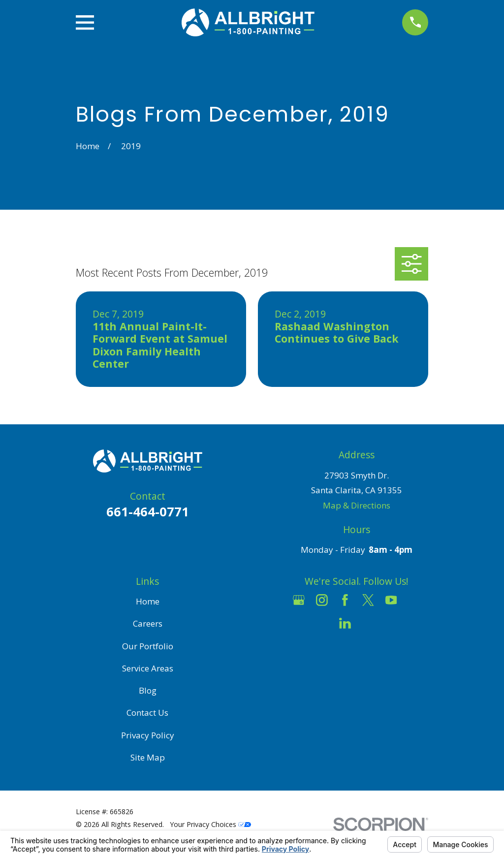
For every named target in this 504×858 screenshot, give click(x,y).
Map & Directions (357, 505)
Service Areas (148, 668)
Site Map (148, 757)
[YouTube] (391, 600)
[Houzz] (414, 600)
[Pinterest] (368, 623)
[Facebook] (345, 600)
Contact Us (147, 713)
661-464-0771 (148, 511)
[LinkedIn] (345, 623)
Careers (148, 623)
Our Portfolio (148, 646)
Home (148, 601)
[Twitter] (368, 600)
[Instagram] (322, 600)
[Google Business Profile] (299, 600)
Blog (148, 690)
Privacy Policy (148, 735)
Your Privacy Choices (210, 824)
